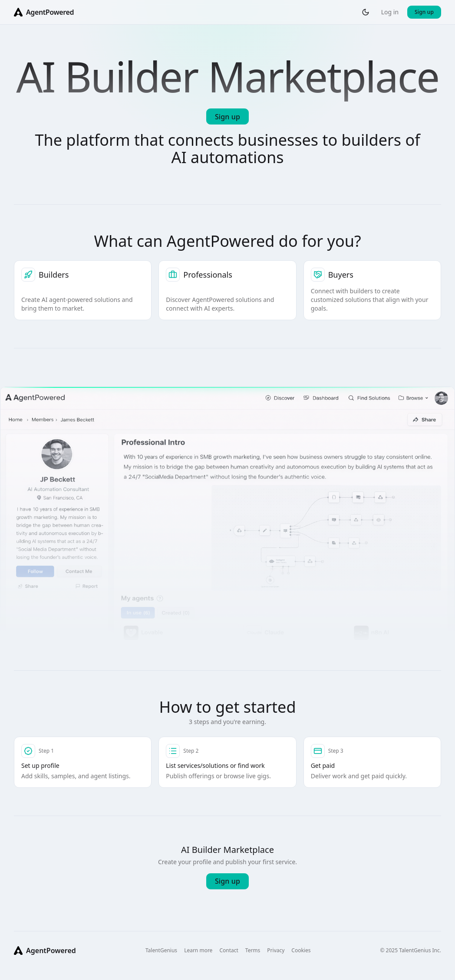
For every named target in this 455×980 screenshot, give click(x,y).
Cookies (301, 951)
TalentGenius (161, 951)
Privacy (276, 951)
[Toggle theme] (366, 12)
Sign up (424, 12)
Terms (253, 951)
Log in (390, 12)
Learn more (198, 951)
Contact (229, 951)
